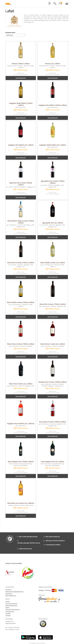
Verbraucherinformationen (12, 609)
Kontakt (8, 601)
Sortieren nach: (10, 33)
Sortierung (15, 35)
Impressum (8, 590)
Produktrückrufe (10, 611)
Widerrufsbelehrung (11, 596)
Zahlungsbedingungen (11, 605)
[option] (25, 573)
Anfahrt (7, 607)
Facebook (8, 615)
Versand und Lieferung (11, 603)
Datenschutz (9, 594)
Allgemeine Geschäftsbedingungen (14, 592)
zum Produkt (21, 78)
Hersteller (8, 613)
